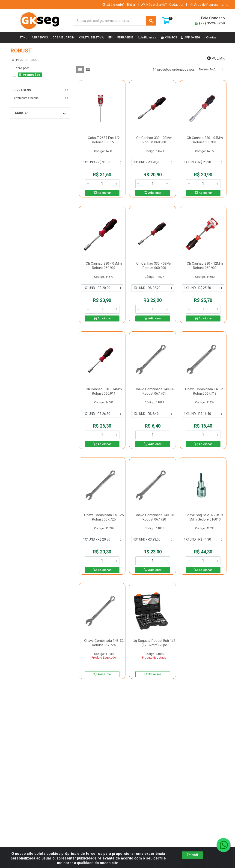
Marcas (40, 113)
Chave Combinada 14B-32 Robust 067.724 (104, 643)
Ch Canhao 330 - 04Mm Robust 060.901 (205, 140)
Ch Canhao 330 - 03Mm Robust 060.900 (154, 140)
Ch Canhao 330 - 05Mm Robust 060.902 (104, 266)
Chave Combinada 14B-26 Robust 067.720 (154, 517)
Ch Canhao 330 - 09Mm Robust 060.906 (154, 266)
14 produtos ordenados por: (174, 69)
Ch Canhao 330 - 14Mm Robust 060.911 (104, 391)
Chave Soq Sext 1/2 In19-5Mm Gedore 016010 (205, 517)
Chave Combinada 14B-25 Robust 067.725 (104, 517)
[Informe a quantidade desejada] (102, 184)
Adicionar (102, 193)
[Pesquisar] (151, 21)
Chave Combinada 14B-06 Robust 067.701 (154, 391)
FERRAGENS (22, 90)
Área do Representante (209, 5)
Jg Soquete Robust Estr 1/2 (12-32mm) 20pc (154, 643)
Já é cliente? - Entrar (119, 5)
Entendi (192, 858)
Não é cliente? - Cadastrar (163, 5)
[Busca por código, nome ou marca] (110, 21)
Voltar (216, 58)
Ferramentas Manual (26, 98)
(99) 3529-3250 (210, 23)
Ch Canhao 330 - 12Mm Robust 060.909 (205, 266)
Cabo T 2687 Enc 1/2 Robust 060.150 (104, 140)
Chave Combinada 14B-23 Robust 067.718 (205, 391)
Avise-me (102, 674)
